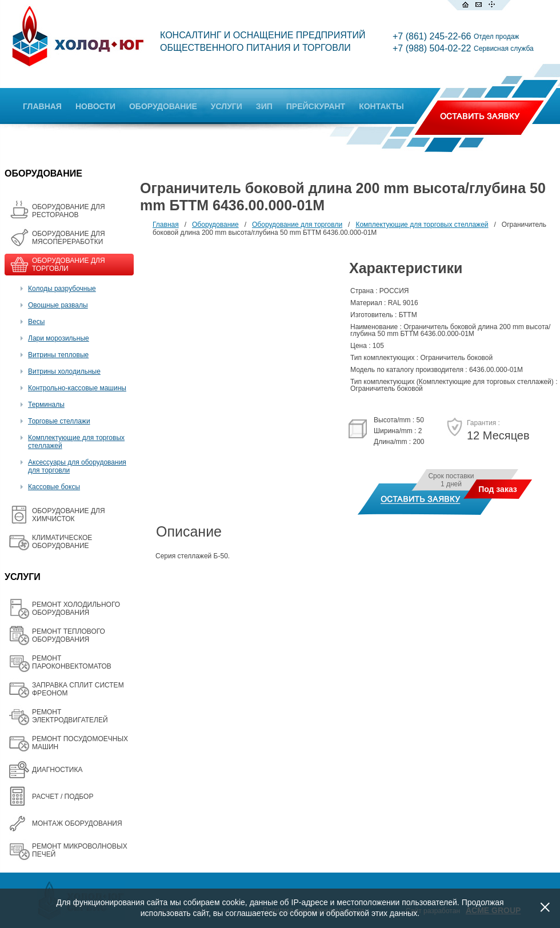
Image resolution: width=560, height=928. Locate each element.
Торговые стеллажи (59, 421)
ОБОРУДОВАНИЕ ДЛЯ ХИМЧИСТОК (69, 515)
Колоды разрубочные (62, 289)
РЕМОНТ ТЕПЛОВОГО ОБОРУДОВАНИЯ (69, 635)
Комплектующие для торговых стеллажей (422, 225)
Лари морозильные (59, 338)
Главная (166, 225)
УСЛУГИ (227, 106)
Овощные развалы (58, 305)
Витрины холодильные (64, 371)
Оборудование (215, 225)
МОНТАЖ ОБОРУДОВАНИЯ (77, 823)
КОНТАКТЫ (381, 106)
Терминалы (46, 405)
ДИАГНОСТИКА (57, 770)
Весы (36, 322)
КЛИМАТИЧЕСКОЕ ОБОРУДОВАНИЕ (62, 542)
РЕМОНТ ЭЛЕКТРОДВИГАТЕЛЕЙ (70, 716)
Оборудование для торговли (297, 225)
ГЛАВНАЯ (42, 106)
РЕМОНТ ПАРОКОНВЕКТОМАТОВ (72, 662)
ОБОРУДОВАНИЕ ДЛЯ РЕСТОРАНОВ (69, 211)
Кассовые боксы (54, 487)
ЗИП (264, 106)
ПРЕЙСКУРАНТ (316, 106)
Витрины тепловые (58, 355)
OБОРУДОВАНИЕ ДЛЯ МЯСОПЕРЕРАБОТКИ (69, 238)
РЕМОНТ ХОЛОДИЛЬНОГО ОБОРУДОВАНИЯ (76, 609)
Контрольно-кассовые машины (77, 388)
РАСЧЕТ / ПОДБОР (63, 797)
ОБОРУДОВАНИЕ (163, 106)
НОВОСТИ (95, 106)
